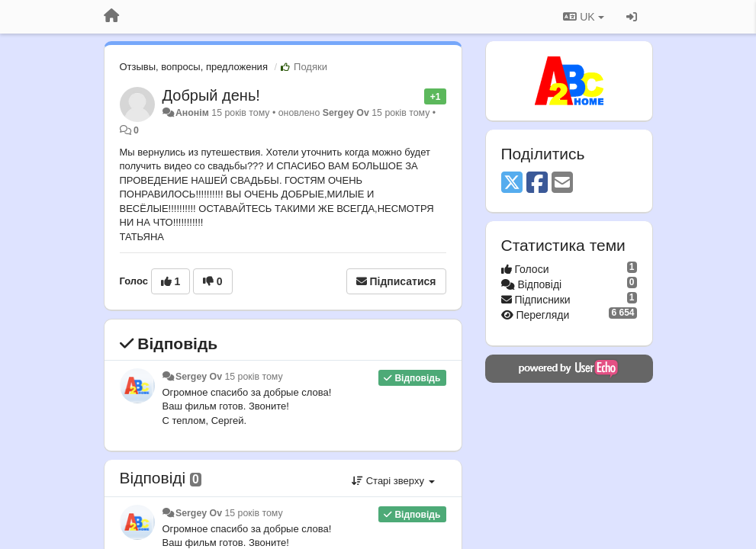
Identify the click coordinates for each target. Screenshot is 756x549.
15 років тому (253, 377)
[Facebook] (537, 183)
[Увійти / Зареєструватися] (632, 17)
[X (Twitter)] (512, 183)
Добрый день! (211, 95)
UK (583, 17)
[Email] (562, 183)
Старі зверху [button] (393, 481)
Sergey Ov (346, 113)
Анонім (192, 113)
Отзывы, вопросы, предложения (194, 67)
